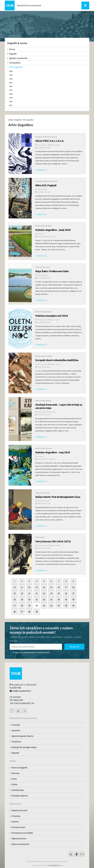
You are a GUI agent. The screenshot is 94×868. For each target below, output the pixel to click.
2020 (11, 94)
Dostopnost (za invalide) (22, 833)
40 (37, 606)
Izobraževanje (18, 790)
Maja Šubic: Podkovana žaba (52, 271)
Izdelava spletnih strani (39, 865)
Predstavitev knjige (43, 401)
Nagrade (15, 753)
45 (73, 606)
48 (29, 612)
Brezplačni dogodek (44, 226)
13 (37, 587)
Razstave (15, 773)
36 (73, 600)
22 (37, 593)
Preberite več (41, 170)
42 (51, 606)
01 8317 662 (16, 688)
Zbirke (14, 784)
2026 (11, 71)
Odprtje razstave (50, 137)
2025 (11, 75)
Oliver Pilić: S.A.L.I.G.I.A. (50, 141)
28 (15, 600)
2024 (11, 79)
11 (22, 587)
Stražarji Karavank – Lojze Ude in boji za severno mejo (59, 406)
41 (44, 606)
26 (66, 593)
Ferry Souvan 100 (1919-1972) (53, 541)
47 (22, 612)
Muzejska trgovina (20, 796)
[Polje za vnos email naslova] (36, 647)
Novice (11, 49)
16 (59, 587)
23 (44, 593)
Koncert (39, 137)
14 (44, 587)
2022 (11, 86)
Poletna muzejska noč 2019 (52, 316)
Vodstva (15, 822)
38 (22, 606)
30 (29, 600)
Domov (11, 120)
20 (22, 593)
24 (51, 593)
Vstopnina (16, 816)
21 (29, 593)
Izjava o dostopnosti (20, 844)
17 (66, 587)
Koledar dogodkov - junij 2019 (53, 230)
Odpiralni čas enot (19, 810)
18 (73, 587)
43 (59, 606)
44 (66, 606)
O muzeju (16, 725)
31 (37, 600)
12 (29, 587)
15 (51, 587)
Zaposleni (16, 730)
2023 (11, 83)
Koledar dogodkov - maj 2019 (53, 452)
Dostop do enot (18, 827)
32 (44, 600)
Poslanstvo (16, 742)
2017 (11, 105)
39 (29, 606)
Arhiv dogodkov (15, 67)
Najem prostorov (19, 838)
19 (15, 593)
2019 (11, 98)
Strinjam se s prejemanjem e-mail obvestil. (30, 652)
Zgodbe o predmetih (17, 58)
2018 (11, 101)
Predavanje (40, 537)
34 (59, 600)
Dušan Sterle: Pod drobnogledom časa (58, 497)
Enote (14, 779)
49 (37, 612)
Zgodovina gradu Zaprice (23, 736)
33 (51, 600)
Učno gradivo (14, 63)
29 (22, 600)
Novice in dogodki (19, 768)
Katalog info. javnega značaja (24, 747)
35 (66, 600)
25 (59, 593)
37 (15, 606)
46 (15, 612)
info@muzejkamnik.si (22, 691)
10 (15, 587)
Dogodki (12, 54)
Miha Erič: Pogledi (46, 185)
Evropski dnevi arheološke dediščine (57, 360)
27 (73, 593)
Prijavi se (74, 647)
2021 (11, 90)
